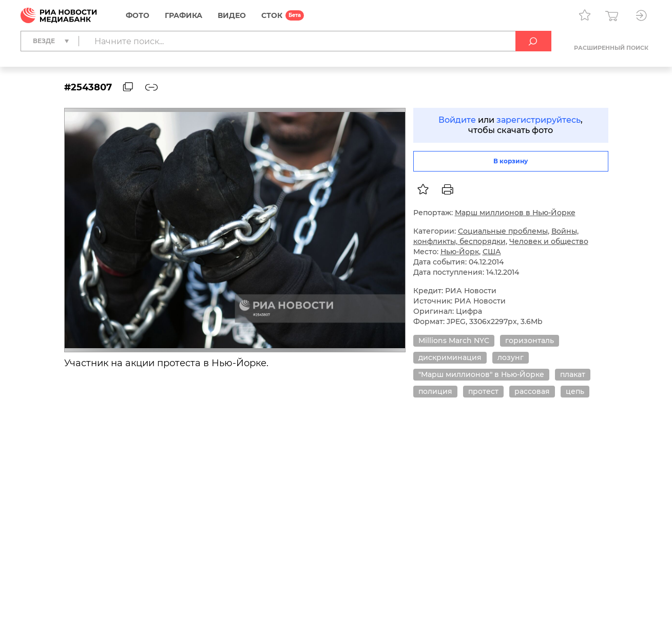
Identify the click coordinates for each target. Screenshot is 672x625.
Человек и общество (549, 241)
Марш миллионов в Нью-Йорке (515, 213)
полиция (435, 391)
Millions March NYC (454, 340)
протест (483, 391)
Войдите (457, 120)
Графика (184, 15)
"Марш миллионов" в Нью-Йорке (481, 374)
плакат (573, 374)
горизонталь (530, 340)
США (492, 252)
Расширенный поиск (611, 48)
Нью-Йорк (460, 252)
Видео (232, 15)
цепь (575, 391)
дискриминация (450, 357)
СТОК (272, 15)
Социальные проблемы (503, 231)
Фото (138, 15)
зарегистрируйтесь (539, 120)
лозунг (511, 357)
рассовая (532, 391)
